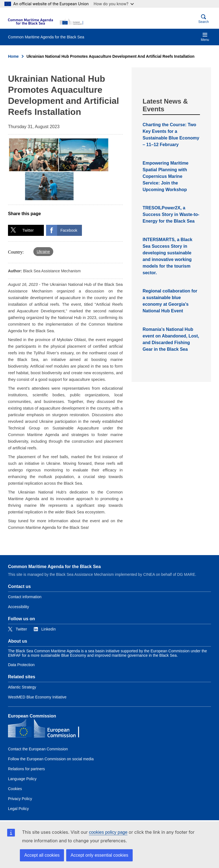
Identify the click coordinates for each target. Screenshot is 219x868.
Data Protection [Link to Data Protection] (21, 665)
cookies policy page (108, 832)
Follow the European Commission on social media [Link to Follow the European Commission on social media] (51, 759)
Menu (205, 37)
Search (204, 19)
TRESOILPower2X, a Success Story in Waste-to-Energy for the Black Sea (171, 214)
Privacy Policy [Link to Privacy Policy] (20, 799)
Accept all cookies (42, 855)
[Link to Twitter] (18, 629)
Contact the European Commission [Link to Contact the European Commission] (38, 749)
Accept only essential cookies (99, 855)
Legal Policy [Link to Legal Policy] (18, 809)
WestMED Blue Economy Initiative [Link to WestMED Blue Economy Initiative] (37, 697)
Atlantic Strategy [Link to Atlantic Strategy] (22, 687)
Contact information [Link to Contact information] (25, 597)
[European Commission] (46, 22)
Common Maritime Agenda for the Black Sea (54, 567)
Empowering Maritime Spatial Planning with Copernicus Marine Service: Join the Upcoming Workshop (165, 176)
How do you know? (114, 4)
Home (13, 56)
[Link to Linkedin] (45, 629)
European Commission (32, 716)
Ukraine (43, 252)
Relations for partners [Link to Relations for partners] (26, 769)
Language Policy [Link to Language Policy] (22, 779)
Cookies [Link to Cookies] (15, 789)
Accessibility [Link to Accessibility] (18, 607)
